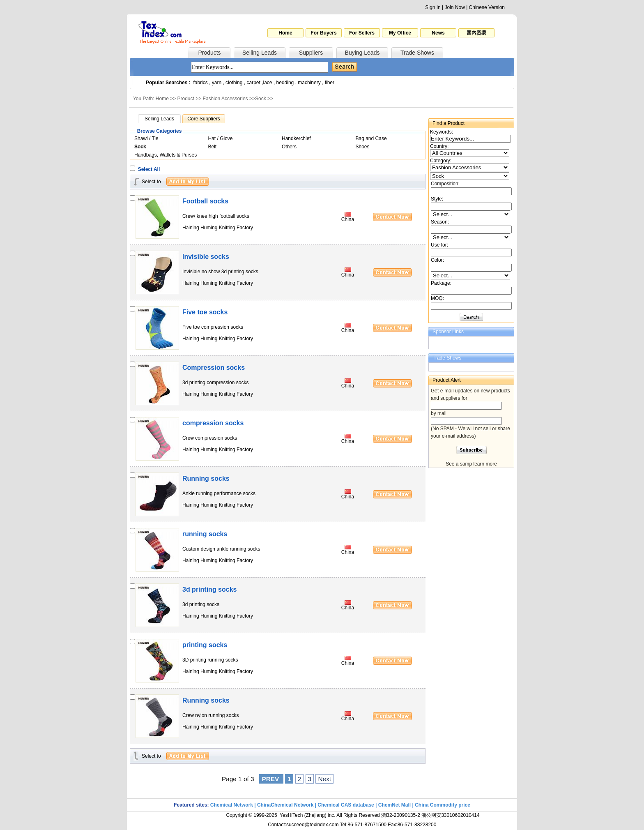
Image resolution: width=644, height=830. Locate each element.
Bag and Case (371, 138)
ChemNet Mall (394, 805)
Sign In (433, 7)
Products (209, 53)
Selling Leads (260, 53)
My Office (400, 33)
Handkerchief (296, 138)
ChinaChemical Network (285, 805)
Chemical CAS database (346, 805)
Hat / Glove (221, 138)
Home (285, 33)
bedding (285, 83)
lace (268, 83)
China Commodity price (443, 805)
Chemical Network (232, 805)
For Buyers (323, 33)
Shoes (363, 147)
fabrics (200, 83)
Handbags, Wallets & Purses (166, 155)
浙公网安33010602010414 (450, 815)
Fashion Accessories (225, 99)
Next (324, 779)
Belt (213, 147)
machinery (309, 83)
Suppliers (311, 53)
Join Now (454, 7)
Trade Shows (417, 53)
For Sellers (362, 33)
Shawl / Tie (146, 138)
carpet (254, 83)
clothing (234, 83)
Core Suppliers (204, 119)
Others (289, 147)
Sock (261, 99)
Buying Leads (362, 53)
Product (186, 99)
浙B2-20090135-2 (401, 815)
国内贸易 (476, 33)
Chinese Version (487, 7)
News (438, 33)
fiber (330, 83)
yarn (217, 83)
